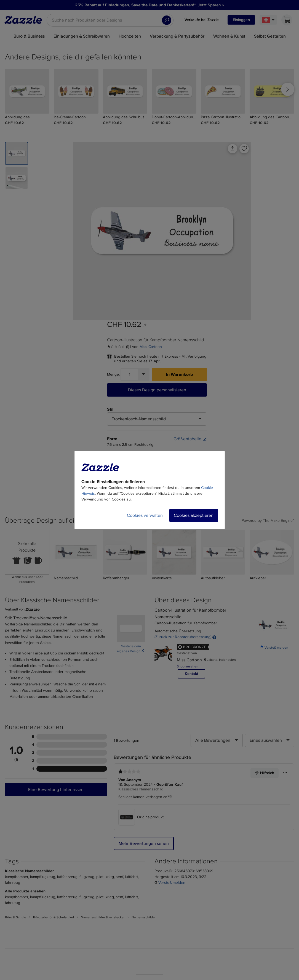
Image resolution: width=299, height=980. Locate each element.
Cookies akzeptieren (194, 515)
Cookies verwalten (145, 515)
